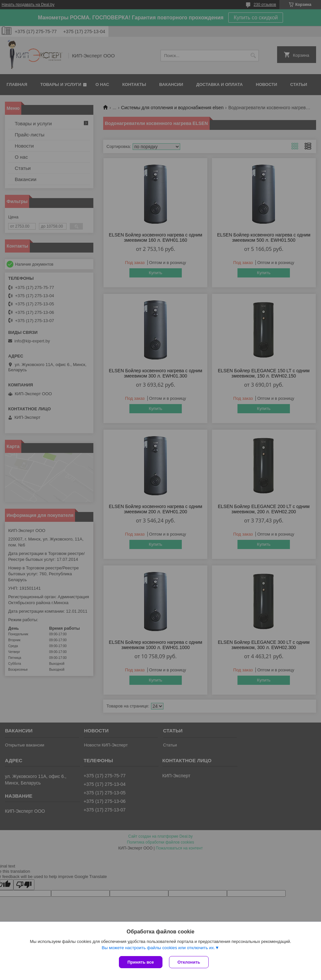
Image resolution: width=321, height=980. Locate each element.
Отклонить (189, 962)
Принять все (141, 962)
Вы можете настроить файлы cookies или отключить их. (158, 948)
